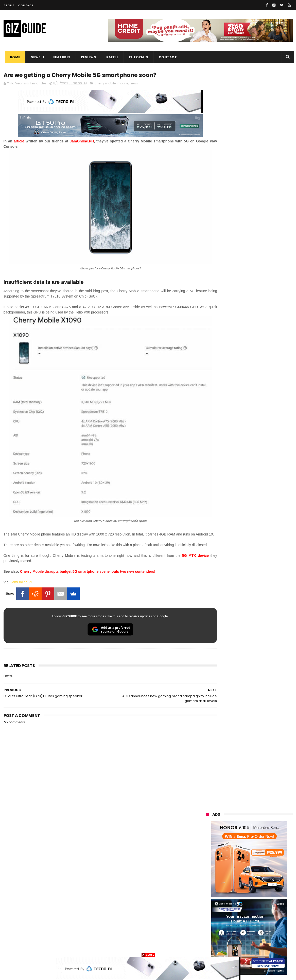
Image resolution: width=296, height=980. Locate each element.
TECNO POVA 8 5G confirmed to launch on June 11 (262, 493)
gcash (257, 882)
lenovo (208, 873)
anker (241, 929)
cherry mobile (105, 84)
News (34, 57)
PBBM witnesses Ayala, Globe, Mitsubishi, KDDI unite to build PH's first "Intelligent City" (260, 423)
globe (207, 863)
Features (61, 57)
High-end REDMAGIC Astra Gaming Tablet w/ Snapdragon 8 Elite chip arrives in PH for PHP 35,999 (262, 449)
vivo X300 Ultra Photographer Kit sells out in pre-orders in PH (261, 539)
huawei (209, 835)
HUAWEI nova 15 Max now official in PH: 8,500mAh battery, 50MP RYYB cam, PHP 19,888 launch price (263, 644)
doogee (247, 910)
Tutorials (137, 57)
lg (261, 863)
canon (235, 901)
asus (263, 854)
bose (258, 948)
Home (14, 57)
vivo (264, 845)
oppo (207, 845)
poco (207, 891)
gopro (259, 938)
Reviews (87, 57)
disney (208, 938)
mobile (123, 84)
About (9, 5)
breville (233, 948)
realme (208, 854)
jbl (234, 920)
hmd (234, 938)
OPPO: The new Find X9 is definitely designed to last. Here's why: (243, 263)
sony (264, 873)
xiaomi (237, 845)
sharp (262, 891)
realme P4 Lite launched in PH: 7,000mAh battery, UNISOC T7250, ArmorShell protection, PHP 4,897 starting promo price (261, 591)
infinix (236, 863)
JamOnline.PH (22, 575)
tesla (207, 948)
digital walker (213, 910)
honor (238, 854)
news (134, 84)
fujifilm (234, 891)
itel (259, 901)
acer (206, 882)
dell (256, 920)
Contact (26, 5)
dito (231, 882)
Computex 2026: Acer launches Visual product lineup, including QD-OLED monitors (262, 473)
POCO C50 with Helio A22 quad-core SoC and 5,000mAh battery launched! (262, 519)
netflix (208, 901)
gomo (267, 929)
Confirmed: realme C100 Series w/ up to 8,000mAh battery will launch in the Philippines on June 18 (263, 617)
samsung (243, 835)
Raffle (111, 57)
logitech (209, 920)
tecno (237, 873)
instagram (211, 929)
